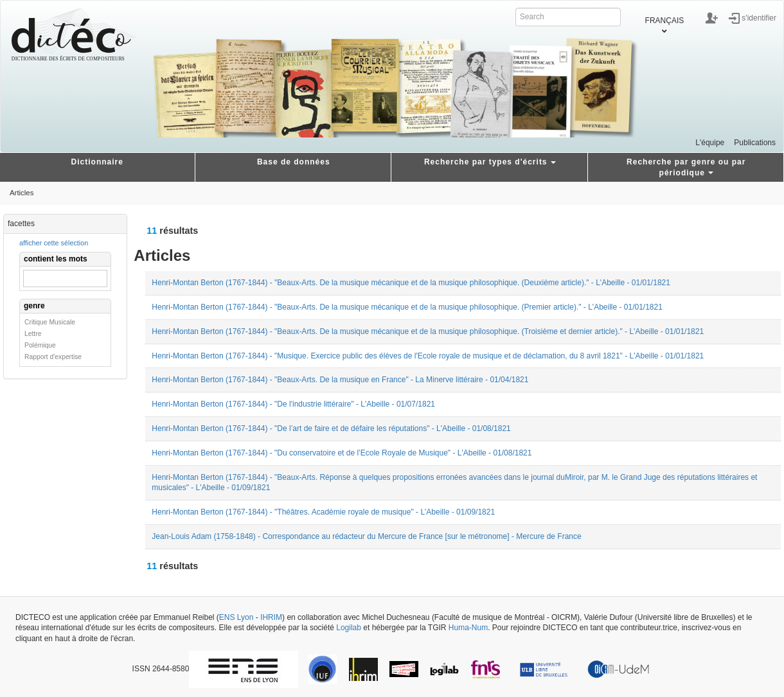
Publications (755, 143)
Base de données (294, 162)
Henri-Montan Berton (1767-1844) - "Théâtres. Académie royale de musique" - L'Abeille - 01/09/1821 (323, 512)
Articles (22, 193)
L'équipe (710, 143)
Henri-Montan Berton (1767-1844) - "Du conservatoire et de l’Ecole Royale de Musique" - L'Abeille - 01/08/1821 (342, 453)
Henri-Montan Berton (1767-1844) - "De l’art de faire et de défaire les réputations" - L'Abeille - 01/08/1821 (331, 428)
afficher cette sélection (54, 243)
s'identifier (759, 17)
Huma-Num (468, 628)
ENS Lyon (236, 617)
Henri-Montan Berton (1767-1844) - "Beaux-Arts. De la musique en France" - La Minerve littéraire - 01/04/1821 (340, 380)
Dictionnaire (97, 162)
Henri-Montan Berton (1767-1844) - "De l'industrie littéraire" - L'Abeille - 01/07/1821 (293, 404)
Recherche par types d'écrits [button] (490, 162)
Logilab (349, 628)
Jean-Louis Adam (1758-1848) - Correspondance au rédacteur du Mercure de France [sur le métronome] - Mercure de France (366, 536)
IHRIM (271, 617)
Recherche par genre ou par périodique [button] (686, 167)
